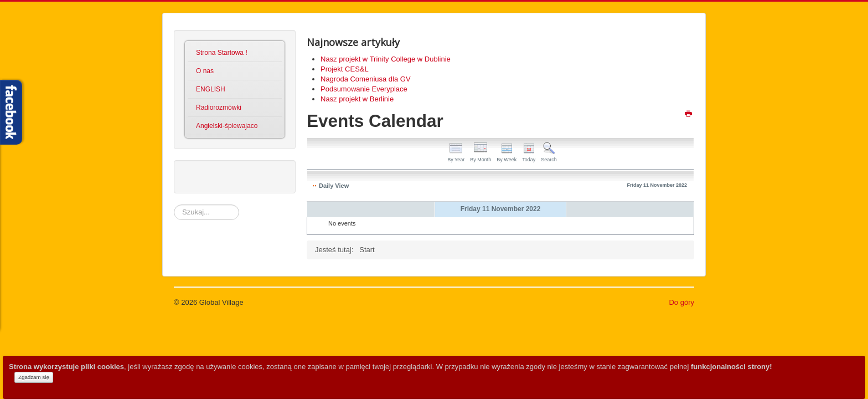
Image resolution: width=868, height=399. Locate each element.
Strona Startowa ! (222, 53)
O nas (205, 71)
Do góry (681, 302)
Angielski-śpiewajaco (227, 126)
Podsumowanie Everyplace (364, 89)
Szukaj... (174, 205)
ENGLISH (211, 89)
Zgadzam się (34, 377)
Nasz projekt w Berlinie (357, 99)
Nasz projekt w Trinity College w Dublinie (386, 59)
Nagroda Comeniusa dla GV (366, 79)
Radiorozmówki (219, 108)
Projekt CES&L (345, 69)
